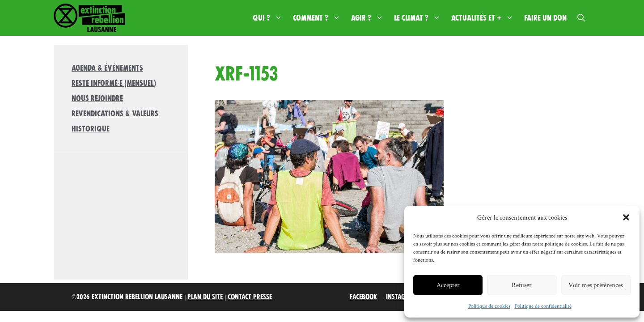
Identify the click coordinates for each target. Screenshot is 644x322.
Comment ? (319, 18)
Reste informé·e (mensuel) (114, 83)
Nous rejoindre (97, 98)
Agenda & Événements (107, 68)
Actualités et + (485, 18)
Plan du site (205, 297)
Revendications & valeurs (115, 114)
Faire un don (545, 18)
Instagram (402, 297)
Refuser (522, 285)
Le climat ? (420, 18)
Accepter (448, 285)
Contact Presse (250, 297)
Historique (91, 129)
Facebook (363, 297)
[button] (626, 217)
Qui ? (270, 18)
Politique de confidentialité (543, 306)
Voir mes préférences (596, 285)
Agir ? (370, 18)
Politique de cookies (489, 306)
